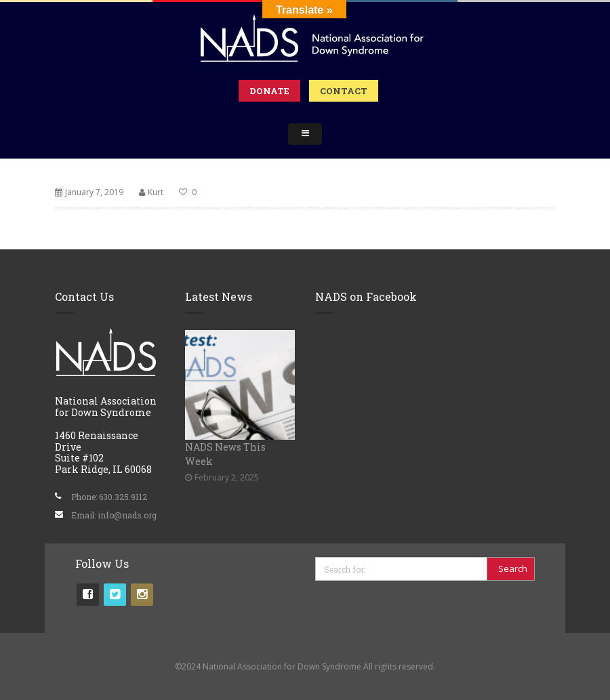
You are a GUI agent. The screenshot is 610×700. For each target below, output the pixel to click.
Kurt (156, 192)
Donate (269, 91)
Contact (344, 91)
